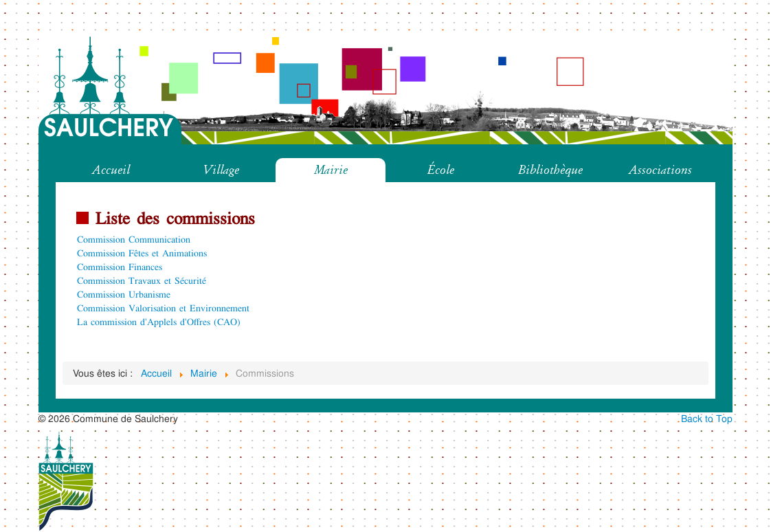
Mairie (331, 170)
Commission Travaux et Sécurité (142, 280)
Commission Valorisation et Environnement (163, 308)
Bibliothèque (550, 170)
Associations (660, 170)
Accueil (111, 170)
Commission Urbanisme (124, 294)
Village (221, 170)
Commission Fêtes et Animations (142, 253)
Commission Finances (120, 266)
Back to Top (707, 418)
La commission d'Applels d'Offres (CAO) (159, 321)
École (441, 170)
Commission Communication (134, 239)
